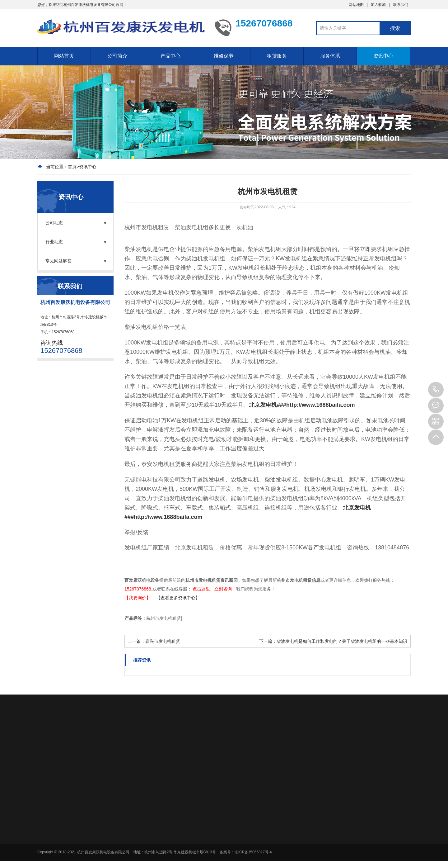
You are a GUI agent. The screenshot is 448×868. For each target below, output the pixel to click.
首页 (72, 167)
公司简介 (117, 56)
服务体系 (330, 56)
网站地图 (356, 5)
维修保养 (224, 56)
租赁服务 (277, 56)
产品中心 (170, 56)
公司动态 (54, 223)
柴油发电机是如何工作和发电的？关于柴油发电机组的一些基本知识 (342, 641)
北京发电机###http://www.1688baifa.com (302, 405)
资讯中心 (383, 56)
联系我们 (401, 5)
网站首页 (64, 56)
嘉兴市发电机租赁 (163, 641)
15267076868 (436, 390)
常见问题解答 (58, 261)
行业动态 (54, 242)
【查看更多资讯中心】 (178, 598)
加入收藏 (378, 5)
